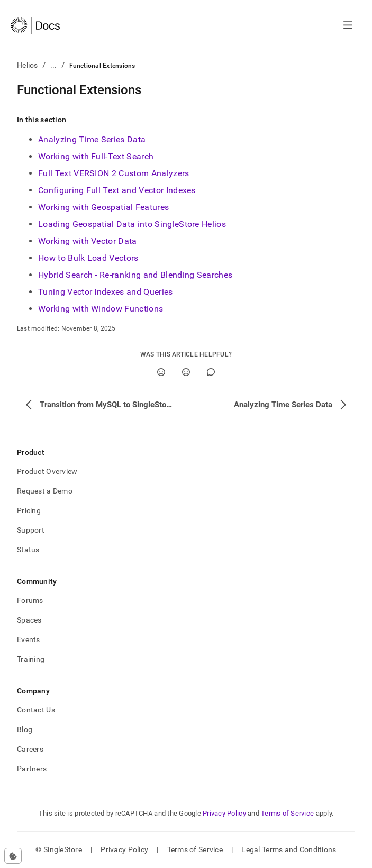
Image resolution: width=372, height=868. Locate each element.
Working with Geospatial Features (103, 207)
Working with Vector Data (88, 241)
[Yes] (161, 372)
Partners (32, 769)
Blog (25, 729)
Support (31, 530)
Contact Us (36, 710)
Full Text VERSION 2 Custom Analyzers (114, 173)
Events (29, 639)
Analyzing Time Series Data (92, 139)
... (54, 65)
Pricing (29, 510)
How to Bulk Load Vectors (88, 258)
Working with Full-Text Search (96, 156)
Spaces (29, 620)
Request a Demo (45, 491)
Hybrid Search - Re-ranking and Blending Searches (135, 275)
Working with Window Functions (101, 309)
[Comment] (211, 372)
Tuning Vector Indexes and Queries (106, 292)
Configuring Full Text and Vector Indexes (117, 190)
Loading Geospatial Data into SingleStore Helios (132, 224)
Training (31, 659)
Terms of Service (287, 813)
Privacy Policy (224, 813)
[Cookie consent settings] (13, 856)
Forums (30, 600)
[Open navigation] (348, 25)
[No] (186, 372)
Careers (30, 749)
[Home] (35, 25)
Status (28, 550)
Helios (28, 65)
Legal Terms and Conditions (289, 849)
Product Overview (47, 471)
